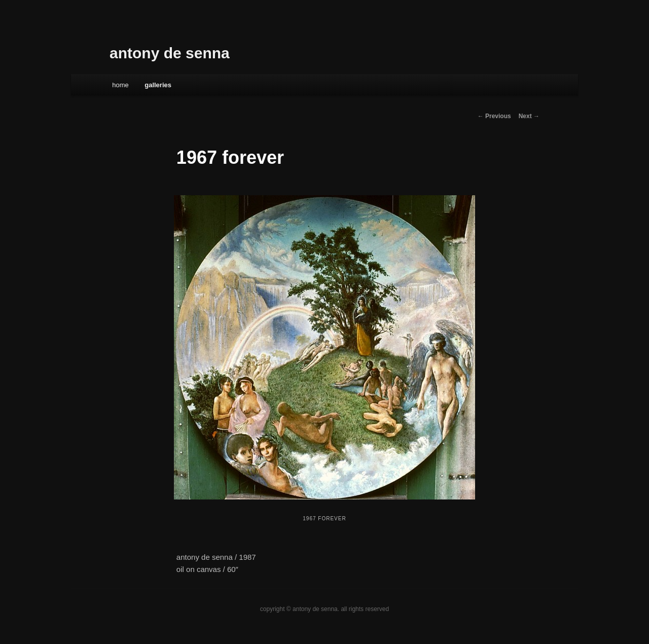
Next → (529, 116)
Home (120, 85)
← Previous (494, 116)
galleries (158, 85)
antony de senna (170, 53)
